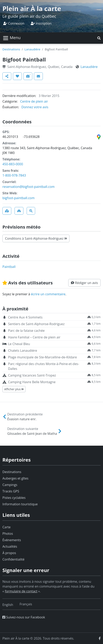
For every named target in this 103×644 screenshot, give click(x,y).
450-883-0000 (13, 164)
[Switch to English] (8, 605)
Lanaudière (32, 49)
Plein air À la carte (32, 9)
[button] (99, 38)
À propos (9, 553)
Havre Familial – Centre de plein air (34, 337)
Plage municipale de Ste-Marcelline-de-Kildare (43, 357)
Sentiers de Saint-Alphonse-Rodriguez (36, 324)
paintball (9, 267)
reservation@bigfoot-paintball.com (28, 187)
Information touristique (20, 504)
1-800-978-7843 (14, 175)
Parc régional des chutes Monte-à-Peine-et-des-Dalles (44, 366)
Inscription (41, 23)
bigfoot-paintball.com (18, 198)
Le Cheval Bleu (19, 344)
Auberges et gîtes (15, 478)
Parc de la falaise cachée (26, 331)
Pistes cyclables (14, 498)
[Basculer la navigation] (12, 38)
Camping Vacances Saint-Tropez (32, 375)
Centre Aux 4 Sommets (25, 317)
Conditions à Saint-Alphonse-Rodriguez (36, 238)
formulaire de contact (21, 591)
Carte (6, 527)
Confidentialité (13, 559)
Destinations (11, 49)
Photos (8, 534)
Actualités (10, 546)
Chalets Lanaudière (23, 351)
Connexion (14, 23)
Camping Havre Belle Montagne (32, 382)
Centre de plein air (34, 101)
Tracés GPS (11, 491)
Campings (10, 485)
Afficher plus (14, 389)
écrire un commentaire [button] (48, 294)
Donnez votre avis (35, 107)
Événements (12, 540)
